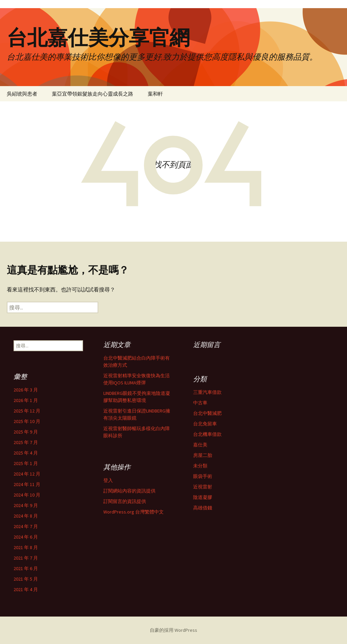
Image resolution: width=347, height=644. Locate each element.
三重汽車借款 (207, 392)
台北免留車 (205, 424)
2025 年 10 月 (27, 421)
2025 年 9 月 (26, 432)
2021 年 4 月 (26, 589)
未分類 (200, 466)
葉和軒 (155, 94)
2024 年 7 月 (26, 526)
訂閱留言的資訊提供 (125, 501)
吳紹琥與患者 (22, 94)
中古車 (200, 403)
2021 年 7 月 (26, 558)
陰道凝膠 (203, 497)
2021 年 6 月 (26, 568)
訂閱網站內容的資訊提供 (129, 491)
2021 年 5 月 (26, 579)
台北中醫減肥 (207, 413)
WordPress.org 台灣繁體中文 (134, 512)
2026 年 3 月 (26, 390)
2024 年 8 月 (26, 516)
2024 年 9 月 (26, 505)
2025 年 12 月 (27, 411)
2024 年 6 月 (26, 537)
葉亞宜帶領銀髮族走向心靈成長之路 (93, 94)
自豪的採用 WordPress (173, 630)
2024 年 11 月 (27, 484)
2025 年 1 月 (26, 463)
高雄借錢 (203, 508)
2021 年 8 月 (26, 547)
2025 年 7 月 (26, 442)
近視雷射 (203, 487)
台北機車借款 (207, 434)
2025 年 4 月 (26, 453)
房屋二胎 (203, 455)
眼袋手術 (203, 476)
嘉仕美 (200, 445)
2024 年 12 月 (27, 474)
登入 (108, 480)
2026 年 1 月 (26, 400)
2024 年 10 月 (27, 495)
